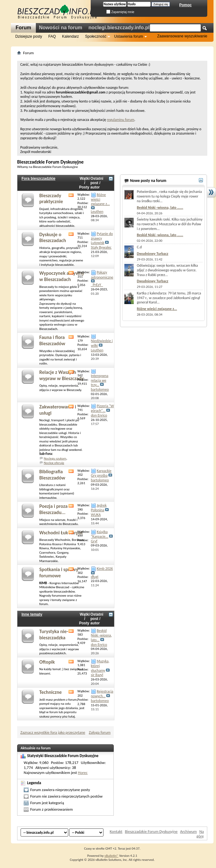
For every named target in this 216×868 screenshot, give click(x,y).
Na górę (200, 834)
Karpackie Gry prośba (101, 473)
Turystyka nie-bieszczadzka (54, 634)
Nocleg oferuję (54, 463)
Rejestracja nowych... (102, 694)
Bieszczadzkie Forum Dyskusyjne (151, 831)
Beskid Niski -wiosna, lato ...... (160, 207)
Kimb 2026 (105, 569)
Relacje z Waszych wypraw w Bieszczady (62, 375)
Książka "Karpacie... (100, 534)
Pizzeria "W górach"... (103, 408)
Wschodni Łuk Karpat (61, 533)
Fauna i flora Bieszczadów (52, 340)
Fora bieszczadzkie (38, 179)
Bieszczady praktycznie (51, 199)
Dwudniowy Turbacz (153, 254)
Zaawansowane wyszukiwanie (182, 36)
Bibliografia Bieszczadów (52, 475)
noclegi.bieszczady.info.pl (119, 28)
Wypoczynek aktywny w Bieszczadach (62, 276)
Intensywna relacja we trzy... (100, 380)
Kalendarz (70, 36)
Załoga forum (100, 732)
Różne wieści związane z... (157, 309)
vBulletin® (111, 856)
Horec (83, 773)
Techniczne (50, 692)
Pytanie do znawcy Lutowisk (102, 238)
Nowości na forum (61, 28)
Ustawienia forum (129, 36)
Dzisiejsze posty (29, 36)
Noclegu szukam (55, 458)
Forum (23, 28)
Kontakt (116, 831)
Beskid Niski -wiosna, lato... (101, 635)
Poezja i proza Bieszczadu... (53, 509)
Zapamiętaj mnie (120, 12)
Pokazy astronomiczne (102, 275)
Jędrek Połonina (99, 508)
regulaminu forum (121, 120)
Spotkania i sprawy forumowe (59, 572)
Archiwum (189, 831)
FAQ (52, 36)
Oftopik (47, 662)
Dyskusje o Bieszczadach (53, 238)
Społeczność (96, 36)
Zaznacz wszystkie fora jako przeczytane (53, 732)
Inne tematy (32, 614)
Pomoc (185, 5)
